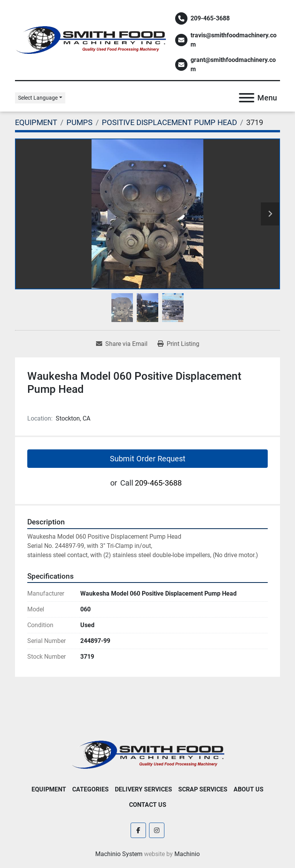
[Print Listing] (178, 344)
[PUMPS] (80, 122)
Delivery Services (143, 789)
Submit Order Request (148, 459)
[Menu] (247, 98)
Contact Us (148, 805)
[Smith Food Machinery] (147, 754)
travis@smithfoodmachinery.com (234, 40)
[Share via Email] (122, 344)
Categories (90, 789)
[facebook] (138, 830)
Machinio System (119, 854)
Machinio (187, 854)
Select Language (38, 98)
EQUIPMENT (49, 789)
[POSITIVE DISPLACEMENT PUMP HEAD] (169, 122)
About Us (249, 789)
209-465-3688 (210, 18)
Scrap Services (203, 789)
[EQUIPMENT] (36, 122)
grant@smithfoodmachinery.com (233, 64)
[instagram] (157, 830)
